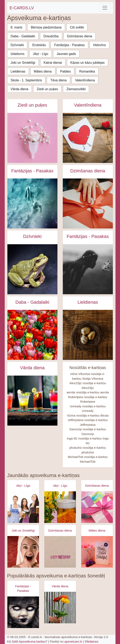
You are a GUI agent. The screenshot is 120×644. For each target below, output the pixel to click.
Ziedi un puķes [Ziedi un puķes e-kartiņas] (32, 105)
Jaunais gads (66, 54)
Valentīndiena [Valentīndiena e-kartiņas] (88, 105)
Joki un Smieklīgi (23, 63)
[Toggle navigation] (105, 8)
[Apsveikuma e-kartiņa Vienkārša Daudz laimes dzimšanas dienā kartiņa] (60, 552)
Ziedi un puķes (47, 89)
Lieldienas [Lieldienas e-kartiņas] (88, 302)
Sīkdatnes (92, 641)
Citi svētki (77, 27)
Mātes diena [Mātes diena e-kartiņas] (97, 530)
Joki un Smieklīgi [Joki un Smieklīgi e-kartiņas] (23, 530)
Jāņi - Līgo (41, 54)
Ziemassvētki (76, 89)
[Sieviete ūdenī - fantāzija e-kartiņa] (32, 203)
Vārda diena (19, 89)
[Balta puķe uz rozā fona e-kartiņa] (32, 138)
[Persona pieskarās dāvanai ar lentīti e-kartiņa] (88, 203)
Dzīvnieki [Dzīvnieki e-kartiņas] (32, 236)
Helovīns (99, 45)
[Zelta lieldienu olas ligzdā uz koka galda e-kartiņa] (88, 335)
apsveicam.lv (73, 641)
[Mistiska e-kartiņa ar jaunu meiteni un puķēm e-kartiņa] (88, 269)
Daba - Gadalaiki (23, 36)
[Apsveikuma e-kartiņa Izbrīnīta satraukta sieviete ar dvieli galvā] (23, 552)
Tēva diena (58, 80)
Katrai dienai (53, 63)
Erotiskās (39, 45)
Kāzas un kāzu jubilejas (87, 63)
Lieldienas (18, 71)
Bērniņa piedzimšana (46, 27)
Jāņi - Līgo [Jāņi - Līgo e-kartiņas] (23, 486)
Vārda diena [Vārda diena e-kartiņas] (32, 368)
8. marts (17, 27)
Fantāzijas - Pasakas (69, 45)
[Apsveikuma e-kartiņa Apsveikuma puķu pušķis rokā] (60, 608)
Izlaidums (18, 54)
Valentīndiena (85, 80)
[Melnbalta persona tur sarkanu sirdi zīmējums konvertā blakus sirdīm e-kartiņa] (88, 138)
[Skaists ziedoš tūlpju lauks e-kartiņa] (32, 335)
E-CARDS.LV (22, 8)
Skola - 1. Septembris (26, 80)
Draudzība (51, 36)
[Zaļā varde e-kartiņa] (32, 269)
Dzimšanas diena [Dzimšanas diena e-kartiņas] (88, 171)
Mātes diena (43, 71)
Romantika (87, 71)
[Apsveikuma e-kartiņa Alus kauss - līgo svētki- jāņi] (60, 507)
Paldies (65, 71)
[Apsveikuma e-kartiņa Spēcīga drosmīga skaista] (97, 552)
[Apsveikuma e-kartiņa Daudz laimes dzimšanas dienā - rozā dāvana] (97, 507)
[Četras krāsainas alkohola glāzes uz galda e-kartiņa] (32, 401)
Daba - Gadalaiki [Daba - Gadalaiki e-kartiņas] (32, 302)
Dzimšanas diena (80, 36)
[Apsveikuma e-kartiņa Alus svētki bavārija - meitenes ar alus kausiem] (23, 507)
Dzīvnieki (17, 45)
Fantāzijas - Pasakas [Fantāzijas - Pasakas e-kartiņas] (32, 171)
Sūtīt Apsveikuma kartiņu (29, 641)
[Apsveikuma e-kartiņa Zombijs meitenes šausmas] (23, 612)
